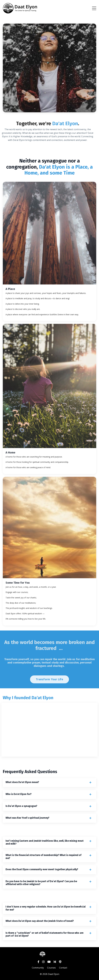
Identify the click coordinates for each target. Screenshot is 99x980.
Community (38, 968)
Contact (63, 968)
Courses (51, 968)
